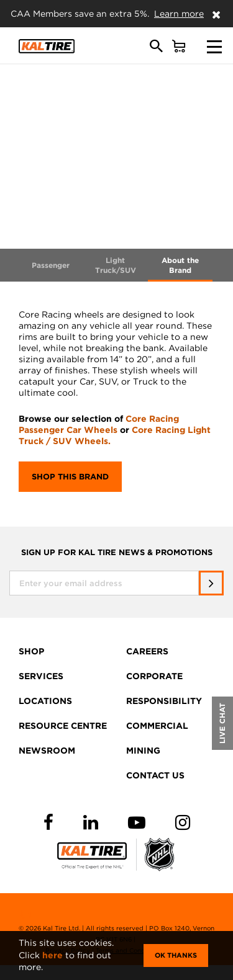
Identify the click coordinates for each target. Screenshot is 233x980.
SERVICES (41, 676)
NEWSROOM (47, 751)
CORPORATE (154, 676)
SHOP (31, 651)
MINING (143, 751)
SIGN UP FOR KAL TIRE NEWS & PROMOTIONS (117, 553)
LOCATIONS (45, 701)
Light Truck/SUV (116, 265)
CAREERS (147, 651)
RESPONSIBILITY (164, 701)
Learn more (179, 14)
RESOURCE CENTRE (63, 726)
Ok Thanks (176, 955)
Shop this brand (70, 477)
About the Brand (180, 265)
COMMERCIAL (157, 726)
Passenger (51, 265)
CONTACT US (155, 775)
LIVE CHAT (222, 723)
